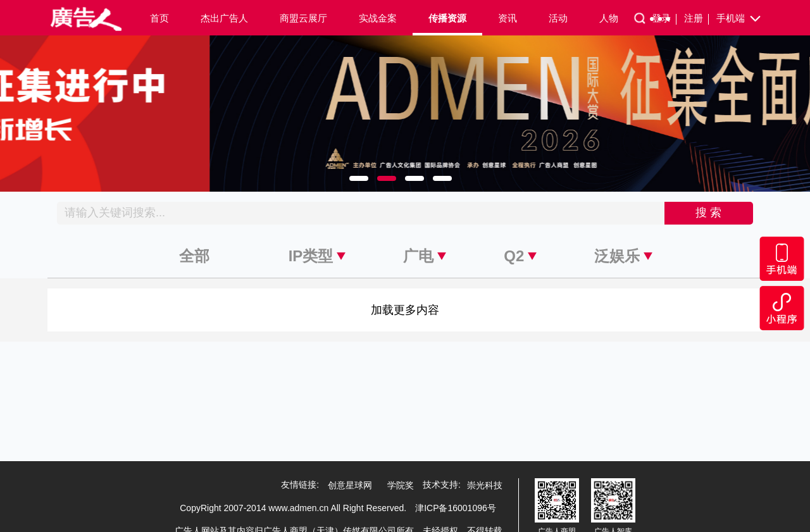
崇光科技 (485, 485)
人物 (609, 18)
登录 (664, 19)
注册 (696, 19)
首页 (159, 18)
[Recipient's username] (361, 213)
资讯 (508, 18)
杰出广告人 (224, 18)
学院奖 (401, 485)
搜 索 (708, 213)
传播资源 (447, 18)
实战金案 (378, 18)
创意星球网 (350, 485)
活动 (558, 18)
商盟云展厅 (303, 18)
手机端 (739, 19)
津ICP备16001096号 (456, 508)
